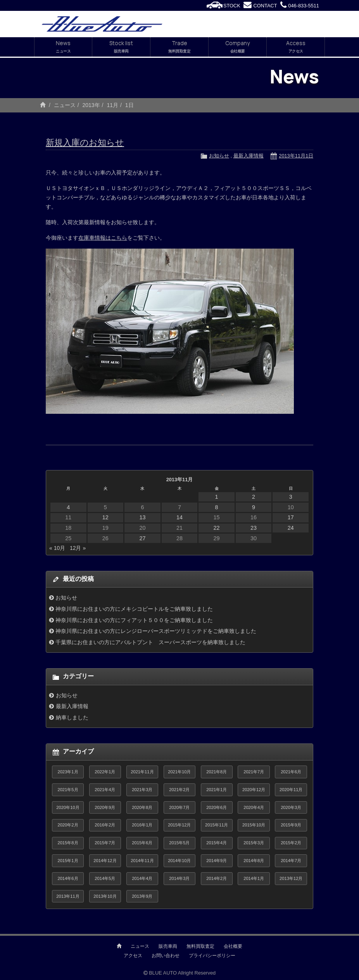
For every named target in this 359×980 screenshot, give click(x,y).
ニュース (65, 105)
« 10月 (57, 548)
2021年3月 (142, 790)
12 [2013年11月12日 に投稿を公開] (105, 517)
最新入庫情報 (249, 156)
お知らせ (219, 156)
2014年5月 (105, 878)
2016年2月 (105, 825)
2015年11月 (217, 825)
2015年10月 (254, 825)
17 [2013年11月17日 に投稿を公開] (291, 517)
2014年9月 (217, 861)
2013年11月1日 (296, 156)
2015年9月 (291, 825)
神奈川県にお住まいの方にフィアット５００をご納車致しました (134, 620)
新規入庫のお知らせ (85, 143)
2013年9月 (142, 896)
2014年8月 (254, 861)
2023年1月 (68, 772)
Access (296, 47)
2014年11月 (142, 861)
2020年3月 (291, 807)
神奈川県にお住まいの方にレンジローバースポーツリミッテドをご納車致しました (156, 631)
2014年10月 (179, 861)
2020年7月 (179, 807)
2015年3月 (254, 843)
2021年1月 (217, 790)
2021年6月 (291, 772)
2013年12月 (291, 878)
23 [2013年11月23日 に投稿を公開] (254, 528)
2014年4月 (142, 878)
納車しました (72, 717)
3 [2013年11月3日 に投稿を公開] (291, 497)
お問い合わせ (166, 956)
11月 (112, 105)
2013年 (91, 105)
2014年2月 (217, 878)
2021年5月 (68, 790)
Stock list (121, 47)
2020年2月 (68, 825)
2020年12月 (254, 790)
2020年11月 (291, 790)
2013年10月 (105, 896)
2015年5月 (179, 843)
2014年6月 (68, 878)
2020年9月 (105, 807)
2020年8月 (142, 807)
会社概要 (233, 946)
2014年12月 (105, 861)
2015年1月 (68, 861)
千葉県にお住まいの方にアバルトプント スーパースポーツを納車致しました (150, 642)
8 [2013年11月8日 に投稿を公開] (217, 507)
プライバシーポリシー (212, 956)
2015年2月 (291, 843)
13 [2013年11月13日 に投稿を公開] (142, 517)
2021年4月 (105, 790)
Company (237, 47)
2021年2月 (179, 790)
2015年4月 (217, 843)
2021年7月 (254, 772)
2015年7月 (105, 843)
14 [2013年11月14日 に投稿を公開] (179, 517)
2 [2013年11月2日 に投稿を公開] (254, 497)
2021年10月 (179, 772)
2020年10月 (68, 807)
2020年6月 (217, 807)
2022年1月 (105, 772)
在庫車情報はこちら (103, 238)
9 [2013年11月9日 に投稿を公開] (254, 507)
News (63, 47)
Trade (179, 47)
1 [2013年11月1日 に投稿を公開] (217, 497)
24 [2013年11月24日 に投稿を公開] (291, 528)
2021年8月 (217, 772)
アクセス (133, 956)
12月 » (78, 548)
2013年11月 (68, 896)
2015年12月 (179, 825)
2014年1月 (254, 878)
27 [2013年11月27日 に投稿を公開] (142, 538)
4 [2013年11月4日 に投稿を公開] (68, 507)
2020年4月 (254, 807)
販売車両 (168, 946)
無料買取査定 (200, 946)
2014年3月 (179, 878)
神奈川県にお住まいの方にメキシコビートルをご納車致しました (134, 609)
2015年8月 (68, 843)
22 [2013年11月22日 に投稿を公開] (217, 528)
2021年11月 (142, 772)
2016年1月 (142, 825)
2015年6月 (142, 843)
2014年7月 (291, 861)
